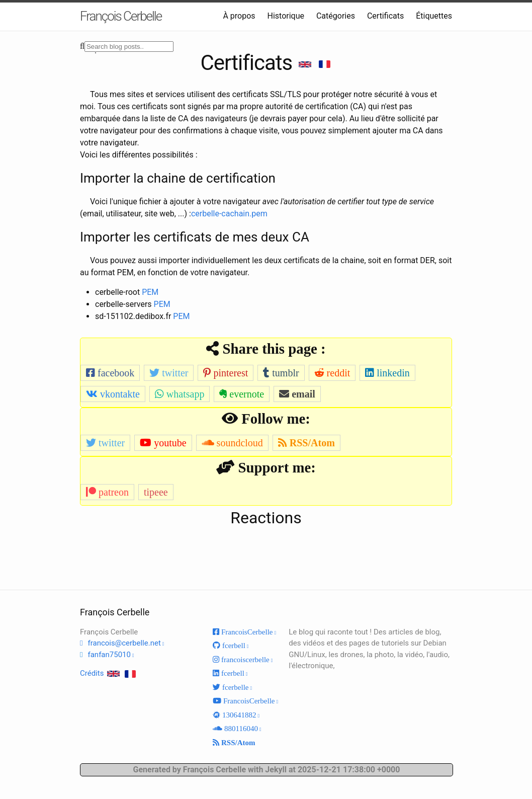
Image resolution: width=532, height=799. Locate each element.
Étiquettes (434, 16)
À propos (239, 16)
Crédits (92, 673)
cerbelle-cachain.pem (229, 214)
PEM (150, 292)
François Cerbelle (121, 16)
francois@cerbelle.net (124, 643)
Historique (286, 16)
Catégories (336, 16)
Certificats (385, 16)
